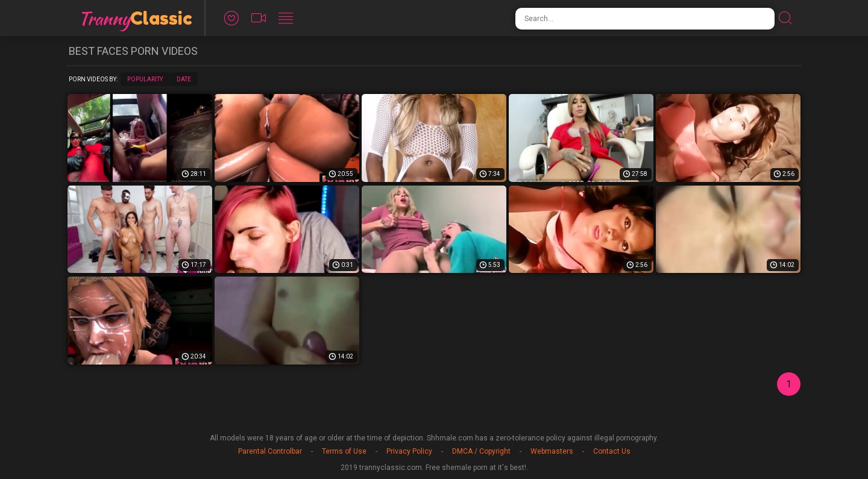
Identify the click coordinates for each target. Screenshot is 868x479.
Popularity (145, 79)
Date (184, 79)
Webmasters (552, 451)
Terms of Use (344, 451)
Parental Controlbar (270, 451)
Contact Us (612, 451)
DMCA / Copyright (481, 451)
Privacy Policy (409, 451)
